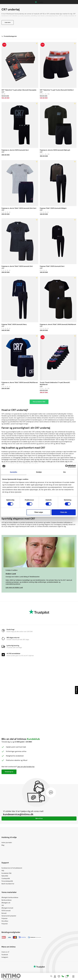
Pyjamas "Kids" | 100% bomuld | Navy (14, 324)
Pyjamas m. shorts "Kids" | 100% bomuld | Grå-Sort (19, 208)
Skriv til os (39, 818)
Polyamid (5, 924)
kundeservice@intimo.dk (18, 814)
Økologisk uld (6, 903)
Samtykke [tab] (14, 472)
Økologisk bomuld (7, 908)
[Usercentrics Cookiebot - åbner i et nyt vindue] (67, 466)
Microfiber (5, 921)
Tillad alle (64, 512)
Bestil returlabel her (8, 884)
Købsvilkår (5, 876)
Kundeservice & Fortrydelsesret (12, 868)
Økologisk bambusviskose (10, 897)
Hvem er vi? (5, 952)
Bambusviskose (6, 900)
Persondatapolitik (7, 881)
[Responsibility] (63, 976)
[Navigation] (73, 976)
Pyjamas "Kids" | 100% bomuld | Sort (52, 266)
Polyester (5, 918)
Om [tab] (64, 472)
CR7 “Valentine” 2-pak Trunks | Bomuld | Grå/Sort (57, 90)
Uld (3, 905)
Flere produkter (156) (39, 402)
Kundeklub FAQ (6, 873)
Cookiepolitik (6, 878)
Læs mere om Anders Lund (14, 587)
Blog (3, 845)
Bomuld (4, 913)
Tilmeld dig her (9, 772)
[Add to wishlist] (37, 44)
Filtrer (77, 690)
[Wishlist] (59, 976)
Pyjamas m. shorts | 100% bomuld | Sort (15, 150)
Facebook (5, 955)
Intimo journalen (7, 842)
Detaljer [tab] (39, 472)
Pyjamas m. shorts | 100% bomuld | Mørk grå (55, 150)
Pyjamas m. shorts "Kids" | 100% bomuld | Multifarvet (58, 324)
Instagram (5, 957)
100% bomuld (6, 911)
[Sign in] (55, 976)
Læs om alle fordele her (26, 767)
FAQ (3, 871)
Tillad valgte (39, 512)
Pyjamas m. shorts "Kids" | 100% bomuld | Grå (17, 266)
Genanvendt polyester (9, 916)
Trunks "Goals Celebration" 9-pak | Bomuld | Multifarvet (55, 383)
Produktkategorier (9, 36)
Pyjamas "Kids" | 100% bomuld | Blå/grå (53, 208)
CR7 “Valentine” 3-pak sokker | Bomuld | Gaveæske (19, 90)
